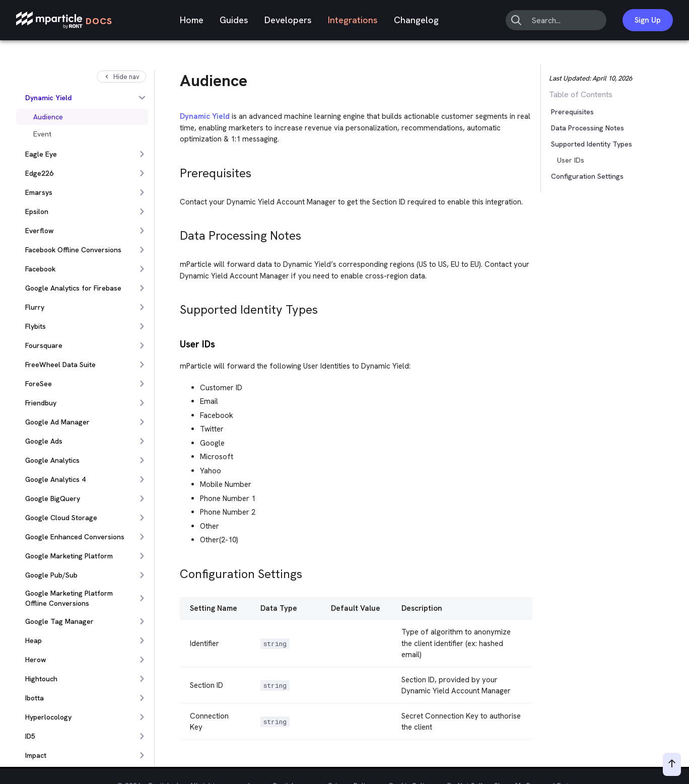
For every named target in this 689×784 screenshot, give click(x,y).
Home (192, 20)
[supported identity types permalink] (175, 307)
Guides (234, 20)
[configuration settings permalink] (175, 571)
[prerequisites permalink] (175, 170)
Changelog (416, 20)
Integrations (353, 20)
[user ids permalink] (175, 343)
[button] (572, 144)
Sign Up (648, 20)
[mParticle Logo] (64, 20)
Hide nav (121, 77)
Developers (288, 20)
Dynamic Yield (205, 116)
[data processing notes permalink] (175, 233)
